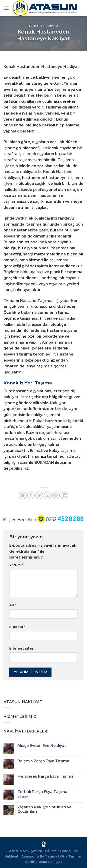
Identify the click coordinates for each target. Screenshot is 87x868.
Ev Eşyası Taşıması (43, 26)
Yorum (16, 565)
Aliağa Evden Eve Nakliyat (42, 746)
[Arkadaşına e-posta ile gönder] (48, 495)
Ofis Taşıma (70, 856)
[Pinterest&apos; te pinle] (56, 495)
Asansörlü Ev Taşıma (39, 856)
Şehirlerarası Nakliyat (43, 862)
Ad (13, 605)
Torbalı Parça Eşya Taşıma (42, 792)
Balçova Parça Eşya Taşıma (43, 761)
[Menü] (6, 8)
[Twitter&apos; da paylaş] (39, 495)
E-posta (17, 627)
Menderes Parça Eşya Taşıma (45, 776)
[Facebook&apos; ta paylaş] (31, 495)
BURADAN (44, 463)
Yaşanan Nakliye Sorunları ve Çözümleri (45, 809)
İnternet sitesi (22, 648)
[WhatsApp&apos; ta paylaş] (23, 495)
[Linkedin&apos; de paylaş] (64, 495)
